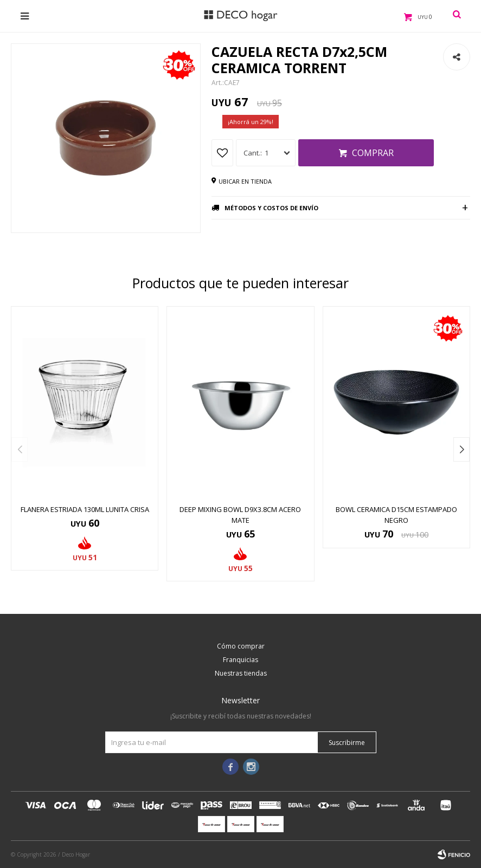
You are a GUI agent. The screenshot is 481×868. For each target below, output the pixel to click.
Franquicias (240, 660)
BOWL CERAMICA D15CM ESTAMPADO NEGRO (396, 515)
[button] (461, 449)
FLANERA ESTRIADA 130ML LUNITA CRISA (85, 509)
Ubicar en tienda (245, 181)
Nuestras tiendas (241, 673)
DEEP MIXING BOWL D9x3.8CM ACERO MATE (240, 515)
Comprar (373, 153)
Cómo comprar (241, 646)
